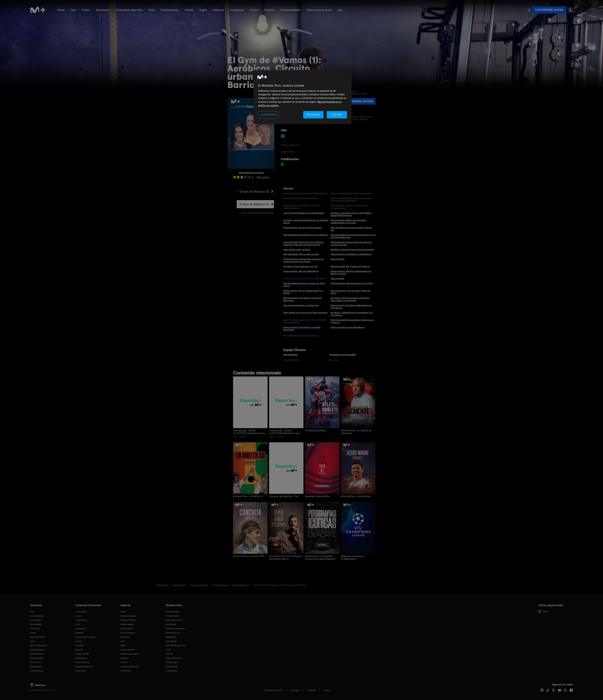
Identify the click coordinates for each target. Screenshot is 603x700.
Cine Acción (35, 629)
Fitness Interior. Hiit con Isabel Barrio (301, 271)
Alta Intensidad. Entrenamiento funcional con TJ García (352, 321)
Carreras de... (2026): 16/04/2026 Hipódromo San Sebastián (284, 432)
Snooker (124, 662)
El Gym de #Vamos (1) (254, 204)
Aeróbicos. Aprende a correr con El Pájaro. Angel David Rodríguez (351, 214)
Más (340, 10)
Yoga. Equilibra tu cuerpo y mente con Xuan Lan (351, 229)
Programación (172, 671)
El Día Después (127, 629)
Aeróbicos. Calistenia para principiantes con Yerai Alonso (352, 314)
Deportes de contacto (129, 654)
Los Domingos (81, 612)
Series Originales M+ (38, 645)
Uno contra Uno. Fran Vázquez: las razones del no (286, 558)
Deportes (219, 10)
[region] (303, 97)
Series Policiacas (37, 654)
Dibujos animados (83, 662)
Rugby (203, 10)
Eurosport (125, 658)
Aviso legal (295, 690)
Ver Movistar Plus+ (173, 612)
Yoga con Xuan (337, 259)
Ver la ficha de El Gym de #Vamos (258, 213)
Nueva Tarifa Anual (174, 658)
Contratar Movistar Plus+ (176, 645)
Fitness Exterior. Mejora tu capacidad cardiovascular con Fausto (348, 221)
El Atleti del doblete (316, 431)
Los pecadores (81, 620)
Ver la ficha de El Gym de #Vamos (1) (301, 335)
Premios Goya (81, 658)
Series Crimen (36, 662)
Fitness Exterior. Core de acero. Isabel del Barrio (350, 292)
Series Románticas (38, 650)
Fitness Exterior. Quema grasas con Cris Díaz (352, 283)
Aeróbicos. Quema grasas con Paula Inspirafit (352, 250)
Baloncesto (103, 10)
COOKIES (327, 690)
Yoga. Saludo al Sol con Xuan (297, 250)
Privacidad (311, 690)
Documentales (170, 10)
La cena (79, 616)
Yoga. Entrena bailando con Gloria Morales (304, 213)
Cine (73, 10)
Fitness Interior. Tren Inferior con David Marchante (302, 329)
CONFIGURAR (268, 115)
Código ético (171, 637)
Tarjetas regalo (172, 662)
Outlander (80, 633)
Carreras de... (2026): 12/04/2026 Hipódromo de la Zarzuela (249, 432)
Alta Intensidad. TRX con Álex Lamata (301, 254)
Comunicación (172, 667)
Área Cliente (171, 624)
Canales (269, 10)
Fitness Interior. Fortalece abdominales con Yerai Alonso (351, 307)
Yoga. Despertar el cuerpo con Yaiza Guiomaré (305, 313)
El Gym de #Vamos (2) (254, 192)
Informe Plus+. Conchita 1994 (249, 556)
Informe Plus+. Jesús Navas (356, 496)
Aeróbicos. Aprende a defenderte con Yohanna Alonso (306, 221)
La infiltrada (80, 629)
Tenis (152, 10)
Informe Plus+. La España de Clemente (356, 432)
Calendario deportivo (129, 10)
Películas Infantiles (38, 637)
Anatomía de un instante (85, 637)
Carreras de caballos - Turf (284, 496)
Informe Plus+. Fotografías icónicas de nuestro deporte (320, 558)
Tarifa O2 (170, 654)
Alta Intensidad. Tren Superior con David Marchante (302, 299)
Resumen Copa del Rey (317, 496)
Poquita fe (80, 645)
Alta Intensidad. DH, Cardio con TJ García (350, 266)
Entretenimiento (37, 671)
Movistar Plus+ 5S (173, 633)
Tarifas (169, 650)
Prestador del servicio (274, 690)
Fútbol (86, 10)
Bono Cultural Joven (319, 10)
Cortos (254, 10)
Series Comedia (37, 658)
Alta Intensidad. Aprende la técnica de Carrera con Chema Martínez (353, 236)
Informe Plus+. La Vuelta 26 (248, 496)
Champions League (128, 616)
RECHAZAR (313, 115)
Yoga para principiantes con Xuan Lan (301, 305)
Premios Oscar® (82, 654)
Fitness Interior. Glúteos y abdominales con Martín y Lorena (351, 273)
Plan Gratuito (171, 641)
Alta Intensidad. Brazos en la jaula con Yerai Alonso (304, 285)
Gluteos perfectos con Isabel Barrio (348, 327)
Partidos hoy (126, 671)
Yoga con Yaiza (337, 278)
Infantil (189, 10)
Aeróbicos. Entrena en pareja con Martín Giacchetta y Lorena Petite (350, 299)
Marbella (79, 650)
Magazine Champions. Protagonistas (353, 558)
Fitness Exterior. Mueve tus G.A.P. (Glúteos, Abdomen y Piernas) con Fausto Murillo (304, 243)
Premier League (127, 624)
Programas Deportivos (84, 667)
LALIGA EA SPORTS (128, 620)
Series (61, 10)
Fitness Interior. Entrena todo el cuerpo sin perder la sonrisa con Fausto (304, 260)
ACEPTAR (337, 115)
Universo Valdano (128, 633)
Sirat (77, 624)
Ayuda (543, 611)
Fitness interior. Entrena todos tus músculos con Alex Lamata (351, 243)
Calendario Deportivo (129, 667)
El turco (79, 641)
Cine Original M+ (37, 616)
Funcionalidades (291, 10)
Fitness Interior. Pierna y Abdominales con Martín (303, 292)
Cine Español (36, 620)
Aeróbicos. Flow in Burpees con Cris (300, 266)
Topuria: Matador (128, 650)
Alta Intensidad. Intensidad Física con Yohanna (305, 235)
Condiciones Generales (175, 629)
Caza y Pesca (81, 671)
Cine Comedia (36, 624)
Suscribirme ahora (549, 10)
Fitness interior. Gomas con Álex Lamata (302, 228)
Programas (237, 10)
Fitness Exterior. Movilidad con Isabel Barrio (351, 254)
